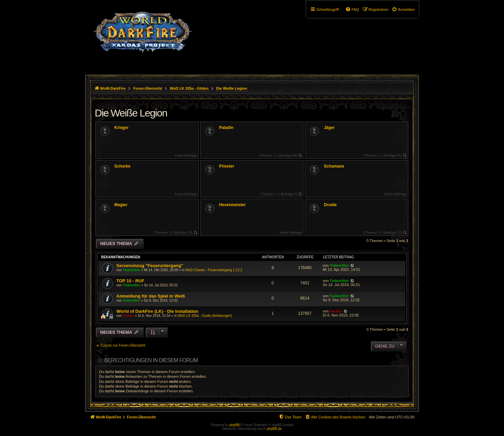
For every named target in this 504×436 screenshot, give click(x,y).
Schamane (334, 166)
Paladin (226, 128)
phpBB (234, 425)
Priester (227, 166)
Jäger (329, 128)
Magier (121, 205)
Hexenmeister (233, 205)
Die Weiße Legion (131, 113)
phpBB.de (274, 429)
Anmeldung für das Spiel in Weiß (151, 296)
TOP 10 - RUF (130, 281)
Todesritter (132, 270)
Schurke (122, 166)
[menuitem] (403, 9)
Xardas (128, 316)
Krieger (121, 128)
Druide (330, 205)
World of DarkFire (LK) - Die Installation (157, 311)
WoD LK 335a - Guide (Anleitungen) (205, 316)
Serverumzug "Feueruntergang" (150, 266)
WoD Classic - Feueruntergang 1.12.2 (214, 270)
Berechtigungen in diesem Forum (151, 360)
